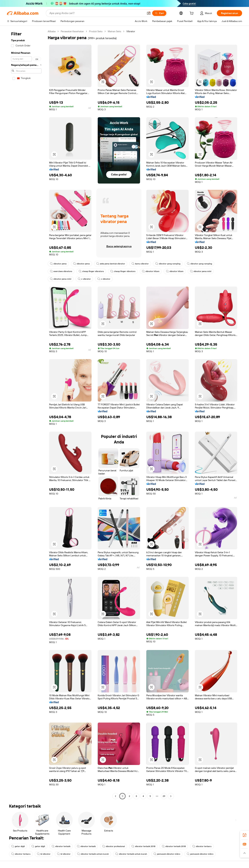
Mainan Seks (114, 31)
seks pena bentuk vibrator (111, 264)
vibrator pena (58, 264)
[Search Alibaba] (97, 13)
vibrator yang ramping (168, 264)
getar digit (18, 846)
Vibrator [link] (131, 31)
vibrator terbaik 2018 (143, 846)
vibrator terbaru (202, 846)
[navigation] (26, 414)
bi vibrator (44, 854)
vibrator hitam (151, 271)
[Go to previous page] (116, 796)
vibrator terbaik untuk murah (93, 854)
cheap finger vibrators (91, 271)
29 (164, 796)
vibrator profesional (114, 846)
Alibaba (52, 31)
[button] (149, 13)
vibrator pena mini (201, 271)
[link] (245, 835)
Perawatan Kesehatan (72, 31)
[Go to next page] (171, 796)
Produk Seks (96, 31)
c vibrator (84, 279)
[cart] (192, 14)
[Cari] (159, 13)
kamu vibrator (140, 264)
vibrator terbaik (61, 846)
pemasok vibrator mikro (167, 854)
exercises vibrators (61, 271)
